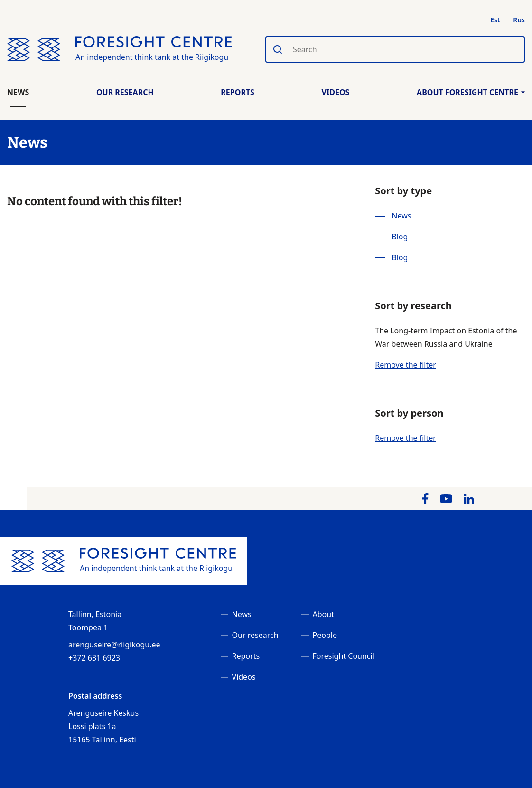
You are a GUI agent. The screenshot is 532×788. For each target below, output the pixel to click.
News (18, 92)
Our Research (125, 92)
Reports (238, 92)
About (323, 614)
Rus (519, 20)
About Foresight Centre (471, 92)
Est (495, 20)
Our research (255, 635)
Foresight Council (344, 656)
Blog (400, 237)
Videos (336, 92)
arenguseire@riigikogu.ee (114, 645)
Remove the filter (406, 365)
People (325, 635)
